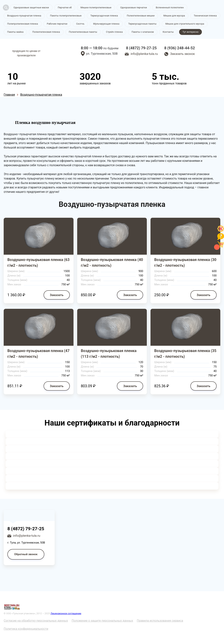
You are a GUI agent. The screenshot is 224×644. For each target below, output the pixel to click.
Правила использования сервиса (160, 621)
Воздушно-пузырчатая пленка (24, 16)
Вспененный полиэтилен (170, 7)
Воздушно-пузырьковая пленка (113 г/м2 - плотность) (109, 354)
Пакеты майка (15, 32)
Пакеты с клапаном (143, 32)
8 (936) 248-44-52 (179, 48)
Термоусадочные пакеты (142, 24)
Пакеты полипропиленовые (66, 16)
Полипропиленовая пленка (23, 24)
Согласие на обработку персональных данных (36, 621)
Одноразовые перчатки (134, 7)
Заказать (57, 295)
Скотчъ (80, 24)
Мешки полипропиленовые (96, 7)
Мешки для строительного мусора (185, 24)
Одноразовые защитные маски (31, 7)
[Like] (221, 231)
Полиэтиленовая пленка (46, 32)
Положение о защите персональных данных (102, 621)
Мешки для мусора (174, 16)
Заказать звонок (182, 54)
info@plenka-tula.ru (144, 54)
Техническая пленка (205, 16)
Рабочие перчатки (57, 24)
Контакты (168, 32)
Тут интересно (190, 32)
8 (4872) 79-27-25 (141, 48)
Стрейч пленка (114, 32)
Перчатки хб (65, 7)
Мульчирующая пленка (106, 24)
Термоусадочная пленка (104, 16)
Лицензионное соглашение (66, 613)
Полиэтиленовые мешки (141, 16)
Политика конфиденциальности (26, 629)
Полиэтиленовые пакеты (83, 32)
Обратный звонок (26, 554)
